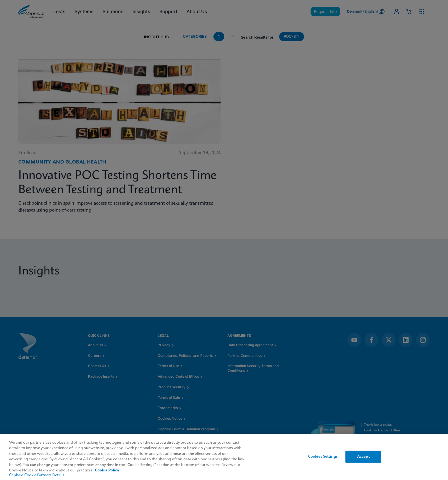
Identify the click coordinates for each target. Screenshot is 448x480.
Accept (363, 457)
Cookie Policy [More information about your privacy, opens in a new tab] (107, 470)
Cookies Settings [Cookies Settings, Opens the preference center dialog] (323, 457)
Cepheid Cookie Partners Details (37, 475)
